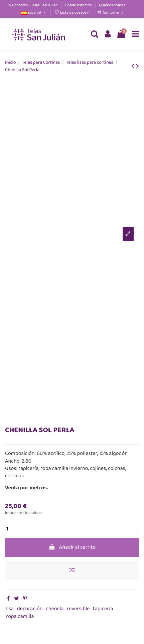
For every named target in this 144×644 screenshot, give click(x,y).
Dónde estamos (79, 5)
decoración (30, 609)
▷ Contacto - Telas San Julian (33, 5)
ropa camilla (20, 616)
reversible (78, 609)
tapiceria (103, 609)
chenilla (55, 609)
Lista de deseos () (72, 13)
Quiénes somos (112, 5)
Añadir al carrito (72, 547)
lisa (10, 609)
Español (34, 13)
